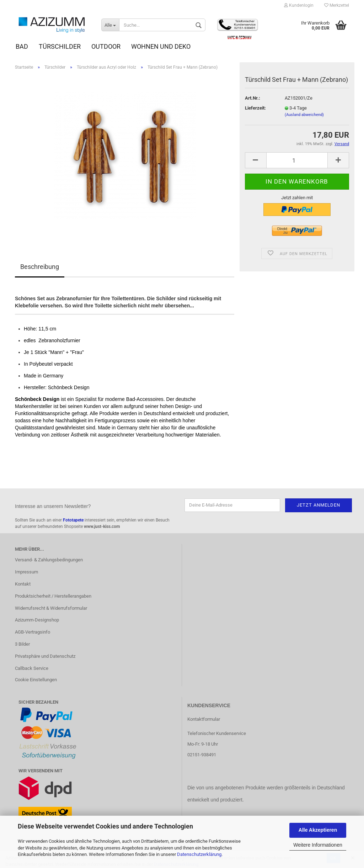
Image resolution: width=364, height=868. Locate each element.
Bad (22, 46)
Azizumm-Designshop (37, 620)
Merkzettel (337, 5)
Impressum (26, 572)
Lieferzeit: (255, 108)
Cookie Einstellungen (36, 680)
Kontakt (23, 584)
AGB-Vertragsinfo (33, 632)
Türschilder (60, 46)
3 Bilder (22, 644)
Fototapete (73, 520)
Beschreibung (40, 267)
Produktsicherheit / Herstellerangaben (53, 596)
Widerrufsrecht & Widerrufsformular (51, 608)
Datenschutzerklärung (199, 854)
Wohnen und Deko (161, 46)
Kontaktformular (204, 719)
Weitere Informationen (318, 845)
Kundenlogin (299, 5)
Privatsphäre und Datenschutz (45, 656)
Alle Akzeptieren (318, 830)
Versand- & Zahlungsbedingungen (49, 560)
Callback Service (32, 668)
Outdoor (106, 46)
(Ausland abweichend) (304, 115)
